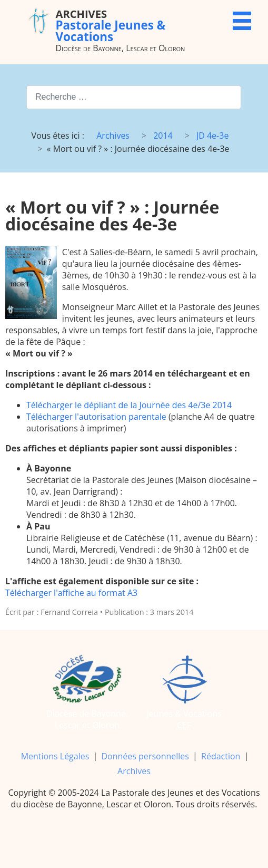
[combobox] (134, 97)
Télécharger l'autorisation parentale (96, 417)
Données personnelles (145, 756)
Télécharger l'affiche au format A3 (71, 593)
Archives (134, 771)
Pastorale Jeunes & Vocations (110, 25)
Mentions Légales (55, 756)
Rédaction (221, 756)
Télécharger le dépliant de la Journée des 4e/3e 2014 (129, 405)
